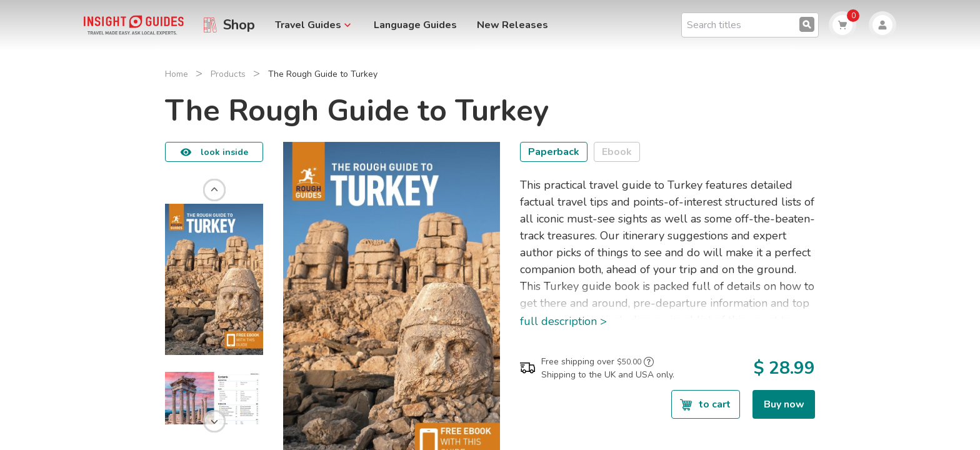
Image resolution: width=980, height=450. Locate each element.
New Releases (512, 25)
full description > (563, 321)
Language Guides (415, 25)
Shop (239, 25)
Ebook (617, 152)
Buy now (784, 404)
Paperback (554, 152)
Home (177, 74)
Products (228, 74)
